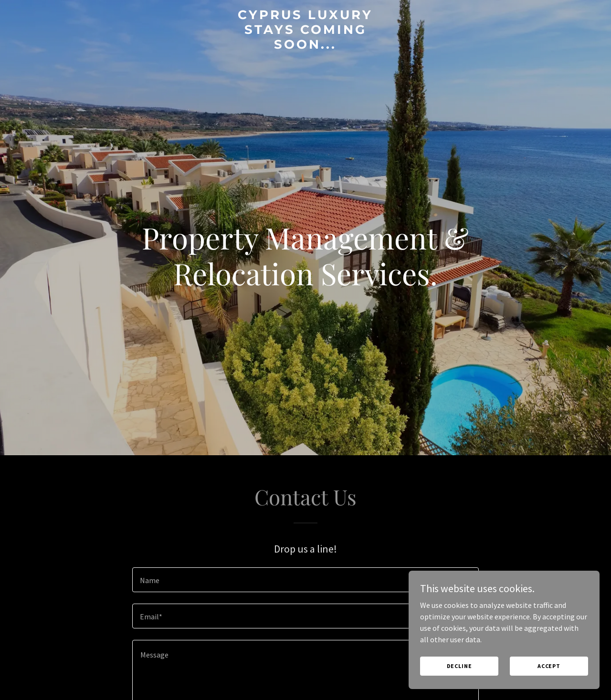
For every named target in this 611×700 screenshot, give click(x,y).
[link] (306, 46)
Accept (549, 666)
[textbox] (305, 580)
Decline (459, 666)
